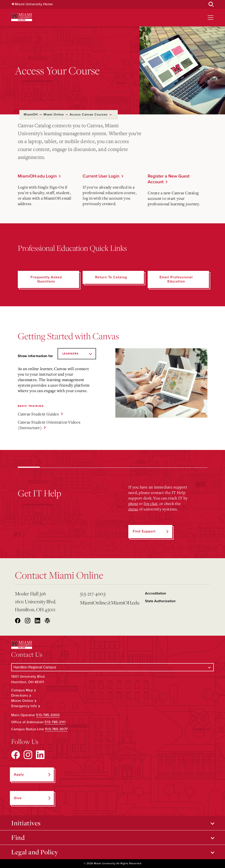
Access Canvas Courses (89, 115)
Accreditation (156, 593)
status (133, 509)
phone (133, 503)
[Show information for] (77, 354)
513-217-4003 (93, 594)
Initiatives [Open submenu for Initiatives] (26, 823)
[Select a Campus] (112, 667)
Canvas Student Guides (38, 414)
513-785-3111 (55, 722)
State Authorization (160, 601)
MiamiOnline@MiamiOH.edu (110, 603)
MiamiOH (31, 115)
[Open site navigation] (210, 18)
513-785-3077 (56, 729)
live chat (151, 503)
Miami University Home (34, 4)
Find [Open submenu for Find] (18, 837)
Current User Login (101, 176)
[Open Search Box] (211, 4)
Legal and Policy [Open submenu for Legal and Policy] (35, 852)
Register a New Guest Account (169, 179)
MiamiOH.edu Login (37, 176)
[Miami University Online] (22, 17)
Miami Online (54, 115)
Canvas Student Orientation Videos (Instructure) (49, 425)
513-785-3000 (48, 715)
